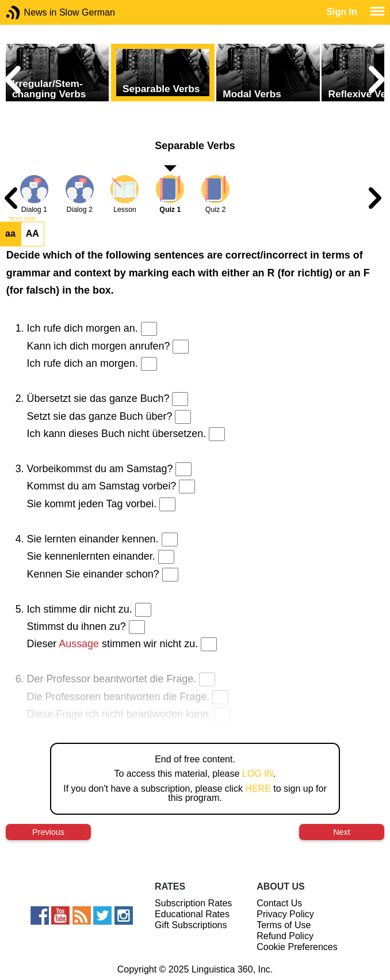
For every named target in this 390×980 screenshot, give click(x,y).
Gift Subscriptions (191, 925)
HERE (258, 789)
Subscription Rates (193, 903)
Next (342, 832)
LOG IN (258, 774)
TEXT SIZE (22, 219)
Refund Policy (285, 936)
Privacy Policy (285, 914)
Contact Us (279, 903)
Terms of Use (284, 925)
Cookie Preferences (297, 947)
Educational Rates (192, 914)
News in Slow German (30, 12)
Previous (48, 832)
